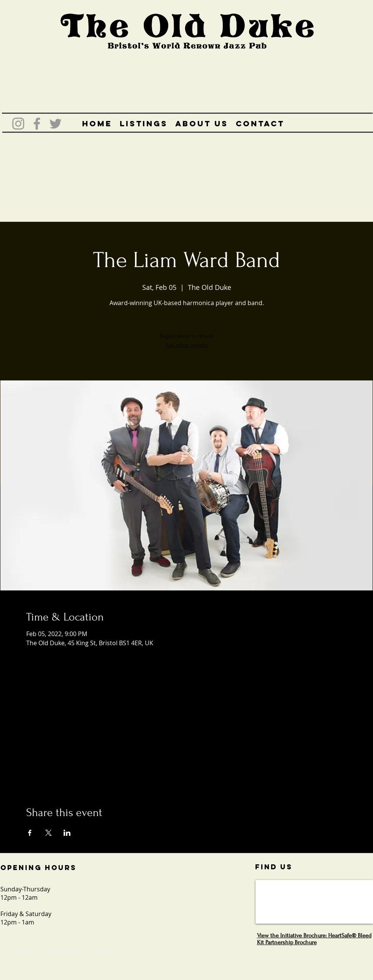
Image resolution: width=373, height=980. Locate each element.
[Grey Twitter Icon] (56, 124)
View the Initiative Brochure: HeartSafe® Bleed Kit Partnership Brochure (314, 939)
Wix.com (103, 951)
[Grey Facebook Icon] (37, 124)
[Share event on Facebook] (30, 833)
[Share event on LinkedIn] (67, 833)
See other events (186, 345)
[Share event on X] (48, 833)
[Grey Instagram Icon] (18, 124)
